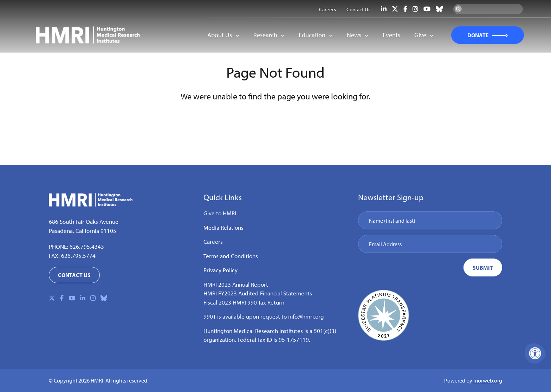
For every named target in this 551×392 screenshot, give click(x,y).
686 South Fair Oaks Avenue (84, 221)
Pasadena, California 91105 (83, 231)
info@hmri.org (306, 316)
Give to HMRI (220, 213)
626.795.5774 (78, 256)
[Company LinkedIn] (384, 9)
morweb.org (488, 380)
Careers (213, 241)
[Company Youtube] (427, 9)
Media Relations (223, 227)
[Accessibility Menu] (535, 353)
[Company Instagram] (415, 9)
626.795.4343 (87, 246)
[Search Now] (458, 9)
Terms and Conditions (231, 256)
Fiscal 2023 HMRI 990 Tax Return (244, 302)
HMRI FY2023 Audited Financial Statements (258, 293)
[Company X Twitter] (395, 9)
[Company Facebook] (405, 9)
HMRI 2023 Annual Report (236, 284)
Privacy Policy (221, 270)
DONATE (478, 35)
